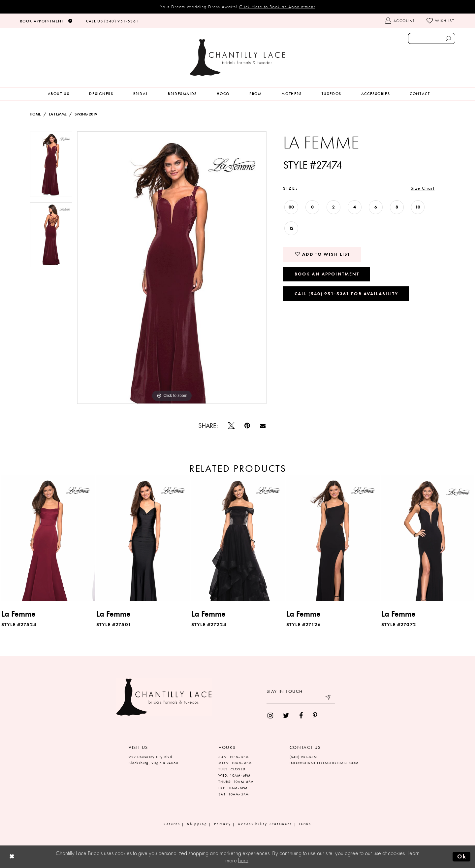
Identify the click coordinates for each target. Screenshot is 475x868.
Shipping (197, 824)
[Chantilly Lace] (237, 58)
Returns (172, 824)
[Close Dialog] (12, 857)
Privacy (223, 824)
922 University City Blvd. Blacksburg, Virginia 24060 (153, 760)
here (243, 860)
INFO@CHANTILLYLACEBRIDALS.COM (324, 763)
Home (35, 114)
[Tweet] (231, 426)
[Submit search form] (448, 38)
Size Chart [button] (423, 188)
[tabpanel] (51, 167)
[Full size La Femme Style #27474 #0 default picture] (172, 268)
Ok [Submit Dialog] (462, 856)
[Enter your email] (301, 698)
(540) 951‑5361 (304, 757)
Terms (305, 824)
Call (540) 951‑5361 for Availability (347, 294)
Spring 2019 (86, 114)
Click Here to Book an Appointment (277, 7)
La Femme (58, 114)
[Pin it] (247, 426)
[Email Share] (263, 426)
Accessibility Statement (265, 824)
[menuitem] (59, 94)
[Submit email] (329, 698)
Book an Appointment (327, 274)
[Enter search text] (432, 38)
